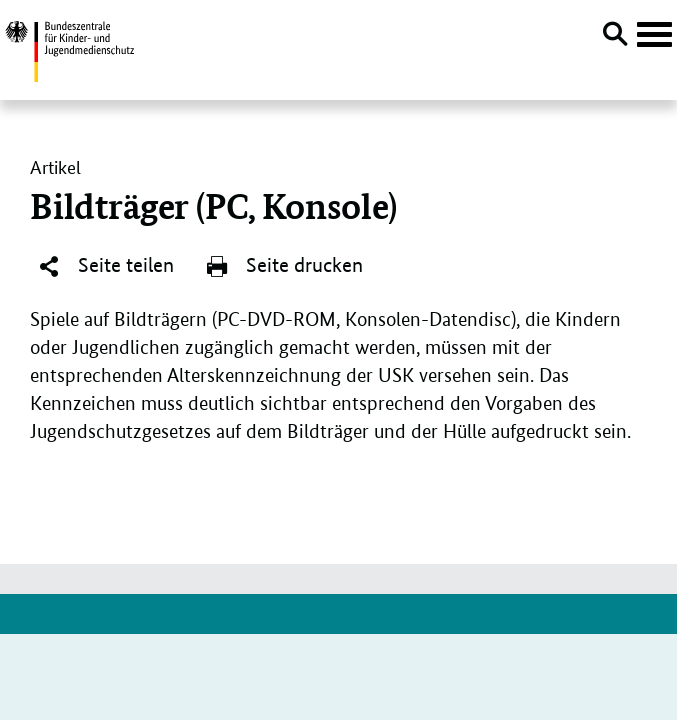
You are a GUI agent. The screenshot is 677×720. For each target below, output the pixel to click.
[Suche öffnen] (615, 37)
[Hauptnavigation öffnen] (654, 35)
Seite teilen (105, 266)
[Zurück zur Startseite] (69, 48)
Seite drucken (284, 266)
